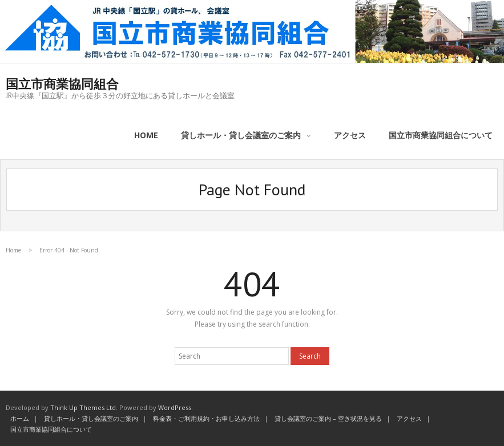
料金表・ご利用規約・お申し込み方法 (206, 418)
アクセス (409, 418)
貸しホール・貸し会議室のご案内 (91, 418)
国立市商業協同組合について (51, 429)
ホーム (20, 418)
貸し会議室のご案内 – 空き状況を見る (328, 418)
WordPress (175, 407)
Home (13, 250)
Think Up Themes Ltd (83, 407)
